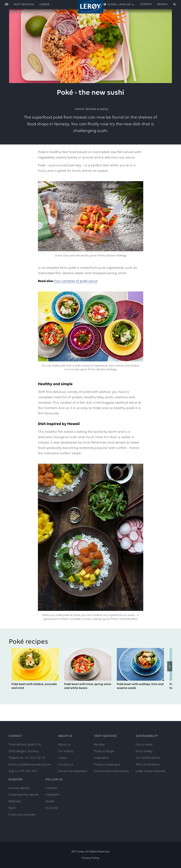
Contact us (66, 765)
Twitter (50, 801)
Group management (73, 771)
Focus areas (144, 745)
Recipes (99, 745)
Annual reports (19, 788)
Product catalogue (107, 765)
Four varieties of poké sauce (76, 281)
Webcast (15, 801)
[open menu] (7, 4)
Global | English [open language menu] (119, 4)
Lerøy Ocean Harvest (150, 771)
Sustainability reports (24, 795)
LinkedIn (51, 788)
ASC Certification (148, 765)
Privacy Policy (90, 858)
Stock (12, 808)
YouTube (51, 808)
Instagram (53, 795)
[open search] (167, 4)
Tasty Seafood (18, 12)
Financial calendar (22, 815)
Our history (66, 751)
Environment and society (111, 771)
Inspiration (38, 12)
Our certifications (148, 758)
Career (44, 5)
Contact (146, 4)
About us (64, 745)
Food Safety (144, 751)
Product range (104, 751)
